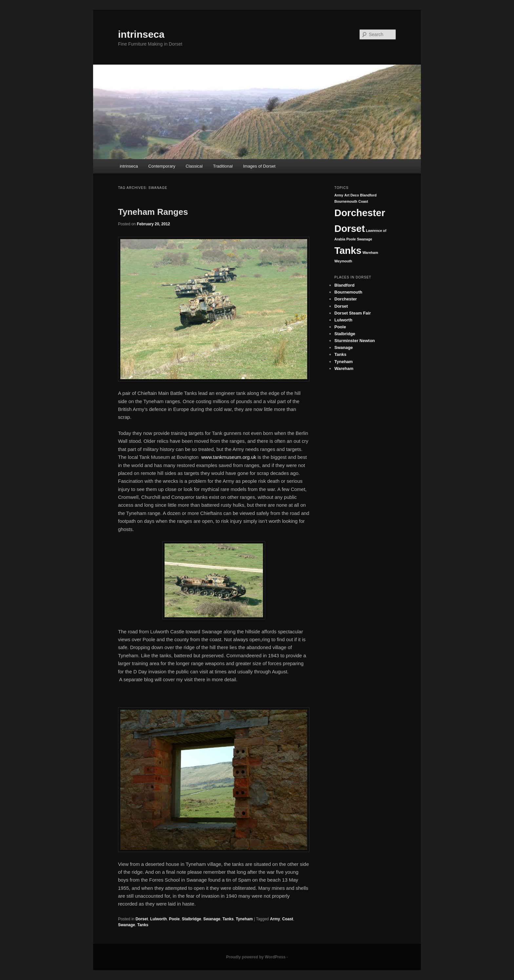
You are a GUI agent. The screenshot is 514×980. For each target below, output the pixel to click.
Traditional (223, 166)
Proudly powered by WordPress (256, 957)
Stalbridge (192, 919)
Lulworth (158, 919)
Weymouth (343, 261)
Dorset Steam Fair (353, 313)
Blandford (368, 195)
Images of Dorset (259, 166)
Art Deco (352, 195)
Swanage (212, 919)
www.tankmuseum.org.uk (229, 457)
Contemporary (162, 166)
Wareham (370, 253)
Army (275, 919)
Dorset (142, 919)
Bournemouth (346, 201)
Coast (288, 919)
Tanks (228, 919)
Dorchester (360, 213)
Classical (194, 166)
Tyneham (244, 919)
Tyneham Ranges (153, 212)
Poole (174, 919)
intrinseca (141, 34)
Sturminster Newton (355, 341)
